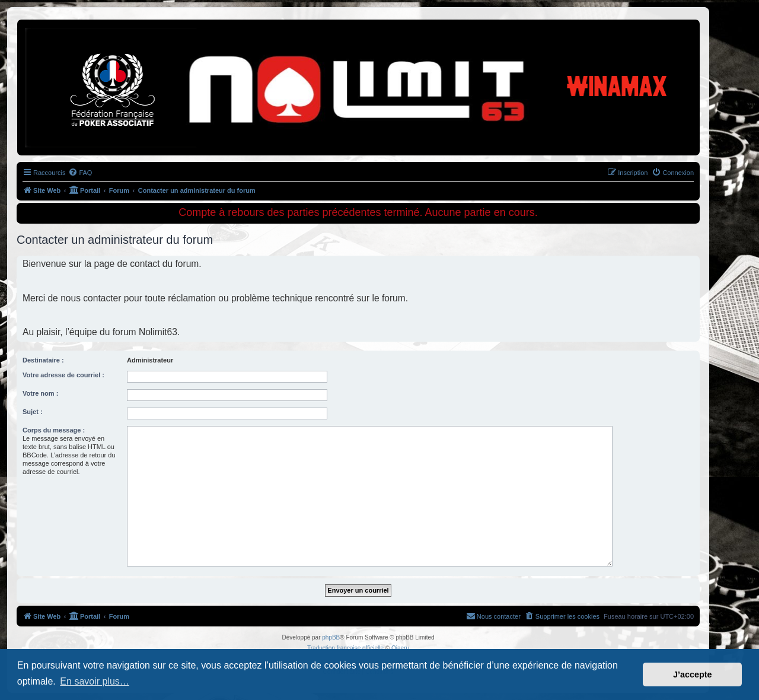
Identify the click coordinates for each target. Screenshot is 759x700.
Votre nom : (40, 393)
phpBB (331, 637)
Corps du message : (54, 430)
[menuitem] (80, 173)
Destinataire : (43, 360)
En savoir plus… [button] (95, 681)
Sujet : (33, 412)
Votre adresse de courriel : (63, 375)
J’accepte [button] (693, 674)
